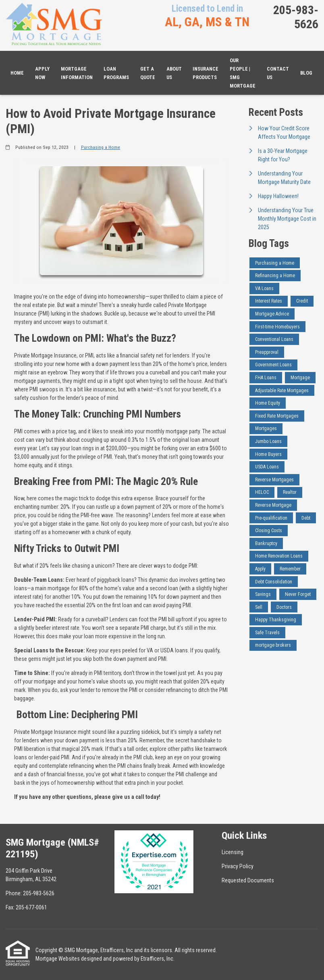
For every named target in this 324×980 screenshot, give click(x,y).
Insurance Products (206, 73)
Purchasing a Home (101, 147)
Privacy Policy (238, 866)
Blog (306, 73)
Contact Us (278, 73)
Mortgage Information (77, 73)
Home (17, 73)
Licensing (233, 852)
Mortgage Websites (58, 959)
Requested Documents (248, 880)
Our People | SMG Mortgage (243, 73)
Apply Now (42, 73)
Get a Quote (148, 73)
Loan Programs (116, 73)
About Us (174, 73)
